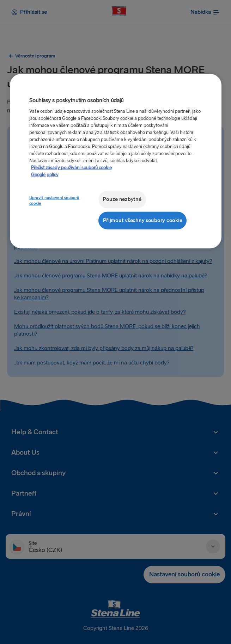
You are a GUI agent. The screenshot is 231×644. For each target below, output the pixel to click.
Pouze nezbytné (122, 199)
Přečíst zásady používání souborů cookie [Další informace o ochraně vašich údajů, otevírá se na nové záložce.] (71, 168)
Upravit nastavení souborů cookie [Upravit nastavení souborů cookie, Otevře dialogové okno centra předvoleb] (54, 201)
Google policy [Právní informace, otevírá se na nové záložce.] (45, 175)
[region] (116, 161)
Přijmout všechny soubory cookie (143, 220)
